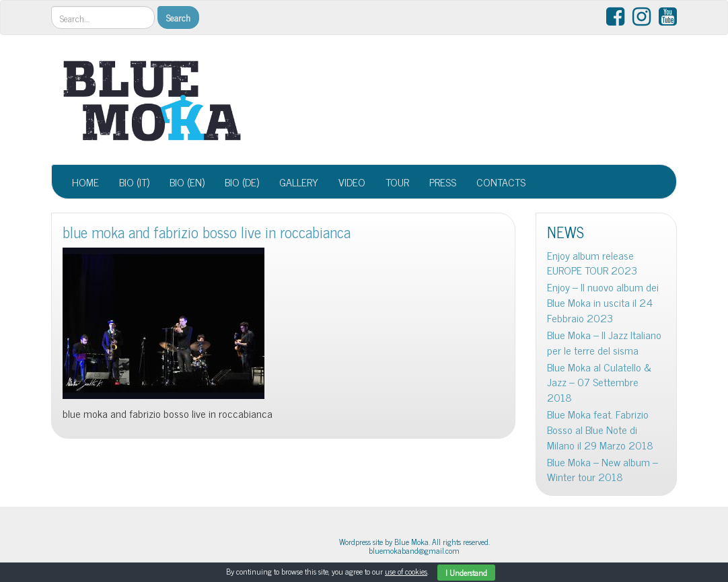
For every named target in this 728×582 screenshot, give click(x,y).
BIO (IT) (134, 182)
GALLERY (299, 182)
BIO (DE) (242, 182)
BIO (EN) (187, 182)
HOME (85, 182)
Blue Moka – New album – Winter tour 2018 (603, 470)
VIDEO (352, 182)
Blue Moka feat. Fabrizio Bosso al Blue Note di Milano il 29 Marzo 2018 (600, 430)
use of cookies (406, 571)
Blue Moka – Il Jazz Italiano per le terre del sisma (604, 342)
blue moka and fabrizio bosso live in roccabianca (207, 232)
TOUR (397, 182)
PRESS (443, 182)
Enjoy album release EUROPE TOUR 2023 (592, 263)
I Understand (466, 573)
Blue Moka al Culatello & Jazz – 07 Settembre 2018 (599, 383)
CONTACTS (501, 182)
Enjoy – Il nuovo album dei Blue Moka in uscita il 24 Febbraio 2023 (603, 302)
